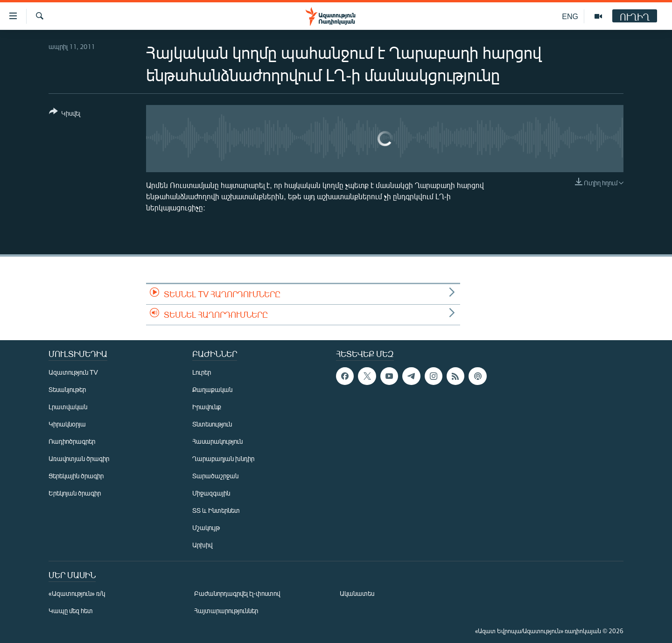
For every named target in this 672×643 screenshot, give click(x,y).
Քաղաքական (212, 389)
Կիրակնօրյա (67, 424)
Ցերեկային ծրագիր (76, 476)
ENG (570, 16)
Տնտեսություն (212, 424)
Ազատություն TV (73, 372)
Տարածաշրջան (215, 476)
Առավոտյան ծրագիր (79, 458)
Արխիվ (202, 545)
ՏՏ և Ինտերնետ (216, 510)
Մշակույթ (206, 528)
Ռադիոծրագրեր (72, 441)
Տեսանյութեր (67, 389)
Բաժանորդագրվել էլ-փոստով (237, 593)
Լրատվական (68, 407)
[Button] (65, 114)
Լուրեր (202, 372)
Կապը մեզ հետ (71, 611)
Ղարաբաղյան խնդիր (223, 458)
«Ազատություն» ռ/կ (77, 593)
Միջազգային (211, 493)
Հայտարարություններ (226, 611)
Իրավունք (207, 407)
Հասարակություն (217, 441)
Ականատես (357, 593)
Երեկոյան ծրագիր (75, 493)
